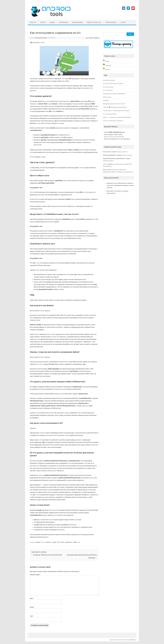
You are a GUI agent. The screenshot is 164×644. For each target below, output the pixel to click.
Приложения (64, 22)
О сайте (123, 22)
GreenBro (106, 100)
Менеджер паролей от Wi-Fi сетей (114, 104)
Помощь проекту (122, 152)
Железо (43, 22)
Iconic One (113, 640)
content (54, 542)
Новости (33, 22)
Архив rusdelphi (111, 22)
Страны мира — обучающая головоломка (116, 110)
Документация (77, 22)
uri (79, 542)
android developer (41, 38)
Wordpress (133, 640)
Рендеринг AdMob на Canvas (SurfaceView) (47, 555)
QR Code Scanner (108, 87)
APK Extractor (107, 97)
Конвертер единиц (109, 80)
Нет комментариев (92, 38)
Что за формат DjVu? (110, 114)
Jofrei (105, 164)
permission (69, 542)
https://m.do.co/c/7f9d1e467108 (114, 137)
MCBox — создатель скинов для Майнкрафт (117, 117)
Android (48, 542)
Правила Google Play (94, 22)
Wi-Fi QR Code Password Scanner (113, 83)
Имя (32, 598)
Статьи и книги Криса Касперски (113, 121)
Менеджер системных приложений (114, 94)
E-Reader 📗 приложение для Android (115, 107)
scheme (75, 542)
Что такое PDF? (108, 90)
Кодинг (52, 22)
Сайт (32, 616)
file (58, 542)
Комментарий (35, 575)
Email (32, 607)
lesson (62, 542)
